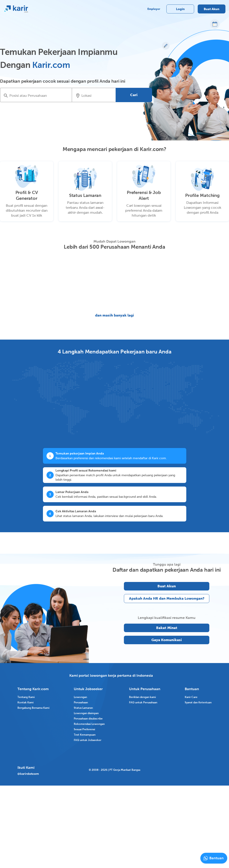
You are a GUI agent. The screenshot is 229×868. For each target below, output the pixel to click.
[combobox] (39, 95)
